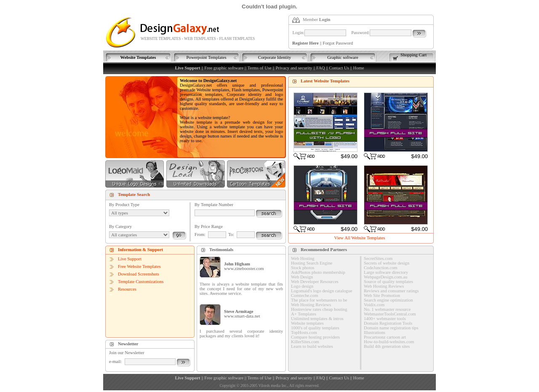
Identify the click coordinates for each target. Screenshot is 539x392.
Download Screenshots (139, 274)
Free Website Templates (139, 266)
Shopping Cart (414, 55)
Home (358, 68)
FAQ (321, 68)
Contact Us (339, 68)
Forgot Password (338, 43)
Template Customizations (141, 282)
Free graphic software (224, 68)
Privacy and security (294, 68)
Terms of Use (260, 68)
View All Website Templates (360, 238)
